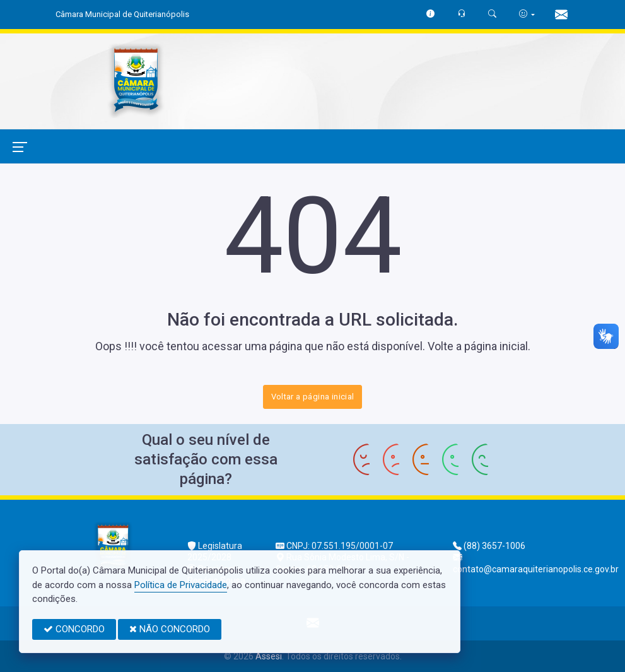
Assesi (269, 656)
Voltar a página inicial (313, 397)
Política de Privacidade (181, 585)
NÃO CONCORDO (170, 629)
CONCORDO (74, 629)
